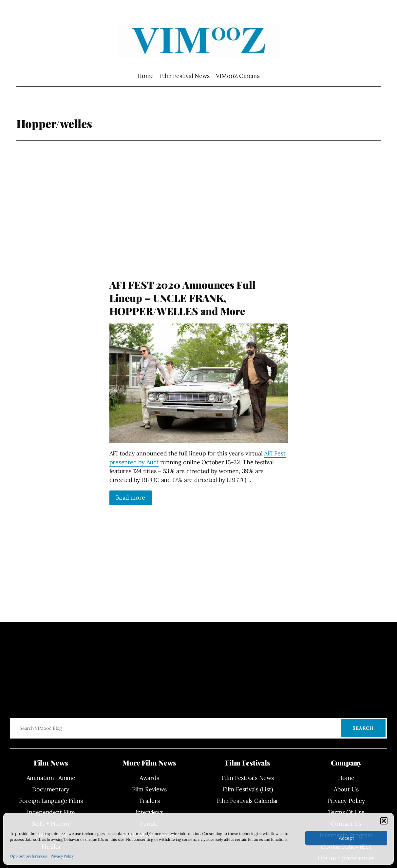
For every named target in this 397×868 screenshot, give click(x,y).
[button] (384, 821)
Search (363, 728)
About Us (346, 789)
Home (145, 76)
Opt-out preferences (28, 856)
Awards (149, 778)
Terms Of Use (346, 812)
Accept (346, 838)
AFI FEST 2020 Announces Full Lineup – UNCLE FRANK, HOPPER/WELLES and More (182, 298)
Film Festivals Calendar (248, 801)
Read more (131, 498)
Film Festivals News (248, 778)
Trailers (149, 801)
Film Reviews (149, 789)
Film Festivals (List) (248, 789)
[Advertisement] (199, 223)
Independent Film (51, 812)
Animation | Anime (51, 778)
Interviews (149, 812)
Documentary (51, 789)
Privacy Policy (62, 856)
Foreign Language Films (51, 801)
